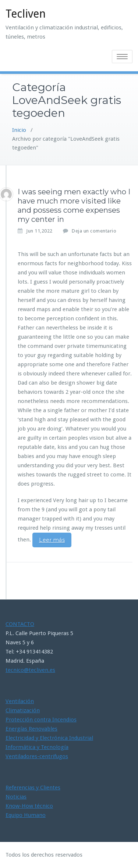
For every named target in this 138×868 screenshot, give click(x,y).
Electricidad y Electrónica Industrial (49, 738)
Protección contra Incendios (41, 720)
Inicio (19, 130)
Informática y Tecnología (37, 747)
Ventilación (20, 701)
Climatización (23, 710)
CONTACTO (20, 624)
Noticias (16, 797)
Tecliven (26, 14)
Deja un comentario (94, 231)
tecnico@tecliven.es (30, 670)
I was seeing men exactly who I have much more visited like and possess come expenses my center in (74, 206)
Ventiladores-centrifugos (37, 756)
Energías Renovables (31, 729)
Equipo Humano (26, 815)
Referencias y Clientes (33, 788)
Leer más (52, 540)
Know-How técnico (29, 806)
